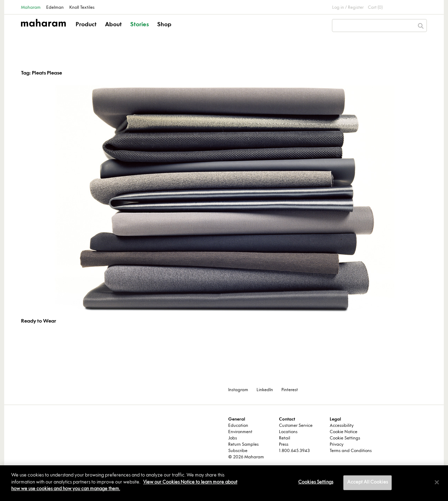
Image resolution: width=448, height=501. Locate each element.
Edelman (55, 8)
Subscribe (238, 451)
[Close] (437, 482)
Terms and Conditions (351, 451)
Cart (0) (375, 8)
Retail (285, 438)
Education (238, 426)
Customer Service (296, 426)
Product (86, 25)
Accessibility (342, 426)
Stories (139, 25)
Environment (240, 432)
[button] (87, 31)
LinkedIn (265, 390)
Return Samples (243, 445)
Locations (288, 432)
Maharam (31, 8)
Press (284, 445)
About (113, 25)
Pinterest (290, 390)
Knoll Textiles (82, 8)
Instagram (238, 390)
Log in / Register (348, 8)
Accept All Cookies (367, 482)
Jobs (233, 438)
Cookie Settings (345, 438)
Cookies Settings (316, 482)
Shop (164, 25)
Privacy (337, 445)
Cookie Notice (344, 432)
